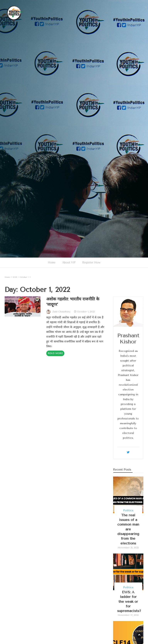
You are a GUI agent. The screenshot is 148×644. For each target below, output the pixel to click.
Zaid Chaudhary (61, 312)
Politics (128, 510)
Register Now (91, 262)
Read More (55, 353)
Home (52, 262)
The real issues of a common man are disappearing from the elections (128, 529)
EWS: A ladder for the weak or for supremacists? (129, 601)
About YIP (69, 262)
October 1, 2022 (86, 312)
